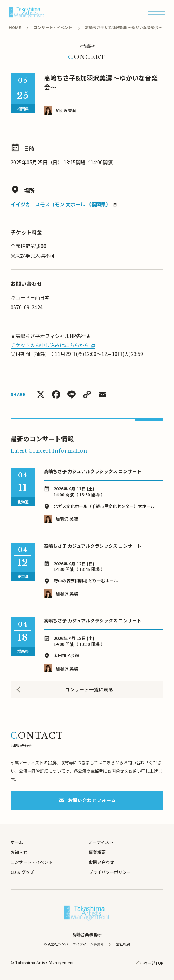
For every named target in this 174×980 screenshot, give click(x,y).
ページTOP (153, 963)
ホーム (17, 842)
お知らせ (19, 852)
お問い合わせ (101, 862)
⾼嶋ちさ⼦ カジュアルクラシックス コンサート (93, 471)
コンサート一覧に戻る (89, 689)
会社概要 (123, 944)
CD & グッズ (22, 872)
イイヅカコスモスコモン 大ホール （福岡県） (61, 204)
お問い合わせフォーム (87, 800)
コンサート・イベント (32, 862)
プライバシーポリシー (110, 872)
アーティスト (101, 842)
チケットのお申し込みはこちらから (50, 345)
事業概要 (97, 852)
